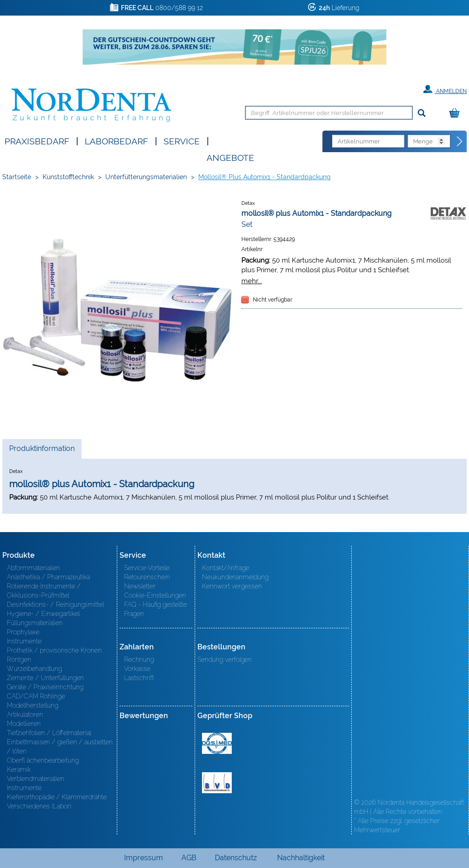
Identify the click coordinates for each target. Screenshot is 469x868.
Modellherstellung (33, 705)
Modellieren (24, 724)
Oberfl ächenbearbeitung (43, 760)
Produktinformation (42, 451)
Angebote (230, 157)
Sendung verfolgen (225, 659)
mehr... (252, 281)
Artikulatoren (25, 714)
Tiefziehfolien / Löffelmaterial (49, 733)
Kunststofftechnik (68, 177)
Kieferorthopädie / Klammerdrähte (57, 797)
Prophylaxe (23, 632)
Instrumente (24, 641)
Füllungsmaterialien (35, 623)
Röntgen (19, 659)
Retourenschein (147, 577)
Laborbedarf (116, 140)
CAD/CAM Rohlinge (36, 696)
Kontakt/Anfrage (226, 568)
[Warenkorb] (457, 113)
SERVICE (182, 140)
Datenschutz (236, 858)
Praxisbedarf (37, 140)
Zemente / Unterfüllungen (45, 678)
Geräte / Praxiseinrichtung (45, 687)
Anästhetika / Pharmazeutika (48, 577)
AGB (189, 858)
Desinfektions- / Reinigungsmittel (55, 604)
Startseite (17, 177)
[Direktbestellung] (460, 142)
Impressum (144, 858)
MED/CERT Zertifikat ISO (217, 743)
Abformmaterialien (33, 568)
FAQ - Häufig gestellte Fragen (155, 609)
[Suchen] (422, 113)
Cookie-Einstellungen (155, 595)
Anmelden (445, 89)
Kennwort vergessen (232, 586)
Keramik (19, 769)
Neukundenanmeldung (235, 577)
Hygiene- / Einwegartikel (43, 614)
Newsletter (140, 586)
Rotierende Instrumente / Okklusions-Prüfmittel (44, 591)
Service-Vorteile (147, 568)
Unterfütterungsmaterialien (146, 177)
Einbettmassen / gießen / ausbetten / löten (60, 747)
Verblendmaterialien (35, 779)
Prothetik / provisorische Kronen (54, 650)
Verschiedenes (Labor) (39, 806)
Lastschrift (139, 678)
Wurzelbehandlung (34, 669)
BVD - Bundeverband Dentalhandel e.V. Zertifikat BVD (217, 783)
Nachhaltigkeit (301, 858)
